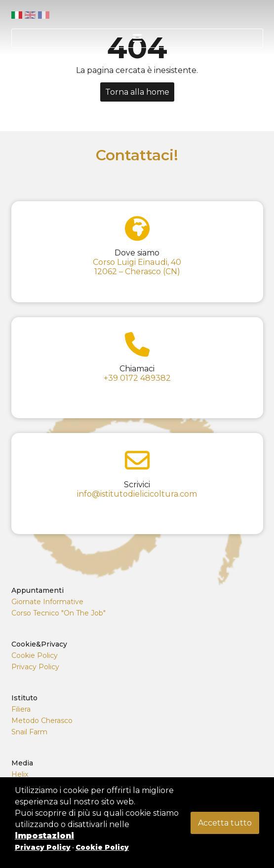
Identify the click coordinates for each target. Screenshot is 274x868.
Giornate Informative (47, 602)
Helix (20, 774)
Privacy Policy (35, 667)
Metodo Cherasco (42, 721)
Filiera (21, 709)
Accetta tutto (225, 823)
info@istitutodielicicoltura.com (137, 494)
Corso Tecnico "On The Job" (59, 613)
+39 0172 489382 (137, 378)
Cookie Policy (35, 655)
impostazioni (44, 836)
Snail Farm (29, 732)
